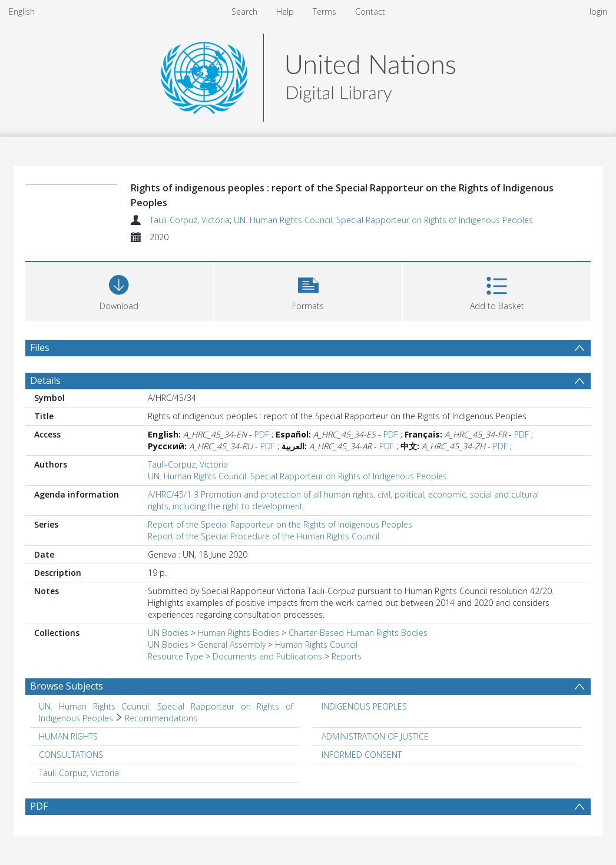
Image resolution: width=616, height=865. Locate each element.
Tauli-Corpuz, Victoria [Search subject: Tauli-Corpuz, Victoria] (79, 773)
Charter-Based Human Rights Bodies (358, 633)
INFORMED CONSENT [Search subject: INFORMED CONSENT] (362, 755)
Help (285, 11)
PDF (262, 434)
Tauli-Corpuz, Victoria (190, 220)
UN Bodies (168, 633)
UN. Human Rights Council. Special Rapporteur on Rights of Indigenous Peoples (383, 220)
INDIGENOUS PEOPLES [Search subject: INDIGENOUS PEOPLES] (364, 706)
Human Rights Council (316, 644)
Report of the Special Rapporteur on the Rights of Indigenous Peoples (280, 524)
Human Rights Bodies (239, 633)
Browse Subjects (67, 686)
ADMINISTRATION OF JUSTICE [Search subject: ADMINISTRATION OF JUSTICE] (375, 736)
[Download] (119, 290)
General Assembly (232, 644)
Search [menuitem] (244, 11)
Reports (347, 656)
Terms (324, 11)
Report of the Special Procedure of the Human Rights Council (264, 536)
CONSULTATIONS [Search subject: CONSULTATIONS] (71, 755)
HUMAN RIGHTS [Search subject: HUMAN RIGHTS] (68, 736)
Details (45, 380)
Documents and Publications (267, 656)
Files (40, 347)
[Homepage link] (308, 74)
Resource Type (175, 656)
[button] (308, 290)
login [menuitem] (598, 11)
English (22, 11)
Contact (370, 11)
